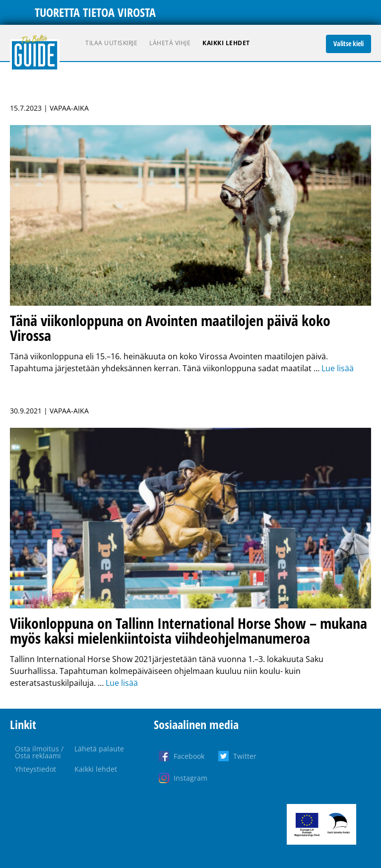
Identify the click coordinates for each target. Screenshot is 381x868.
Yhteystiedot (35, 769)
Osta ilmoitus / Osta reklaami (39, 752)
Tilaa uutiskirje (111, 43)
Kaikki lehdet (226, 43)
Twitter (245, 756)
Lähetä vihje (170, 43)
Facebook (189, 756)
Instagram (190, 778)
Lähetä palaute (99, 749)
